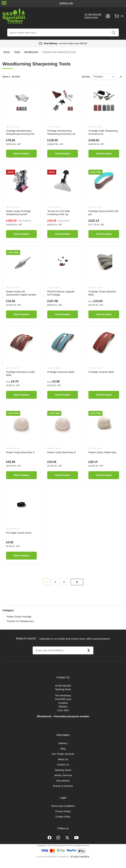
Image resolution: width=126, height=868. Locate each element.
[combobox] (63, 32)
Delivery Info (66, 3)
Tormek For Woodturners (20, 621)
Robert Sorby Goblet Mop (102, 452)
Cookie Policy (63, 817)
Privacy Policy (63, 811)
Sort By (86, 77)
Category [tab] (8, 610)
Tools (17, 52)
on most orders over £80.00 (63, 43)
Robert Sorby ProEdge (19, 617)
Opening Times (91, 17)
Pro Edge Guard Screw (19, 533)
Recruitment (63, 781)
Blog (63, 749)
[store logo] (41, 16)
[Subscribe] (89, 650)
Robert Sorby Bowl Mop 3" (62, 452)
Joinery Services (63, 775)
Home (7, 52)
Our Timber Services (63, 754)
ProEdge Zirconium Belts (61, 372)
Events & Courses (63, 786)
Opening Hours (63, 770)
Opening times (63, 689)
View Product (21, 153)
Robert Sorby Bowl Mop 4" (21, 452)
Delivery (63, 743)
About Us (63, 759)
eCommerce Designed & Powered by (53, 857)
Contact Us (63, 765)
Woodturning (31, 52)
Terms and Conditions (63, 806)
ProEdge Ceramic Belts (101, 372)
